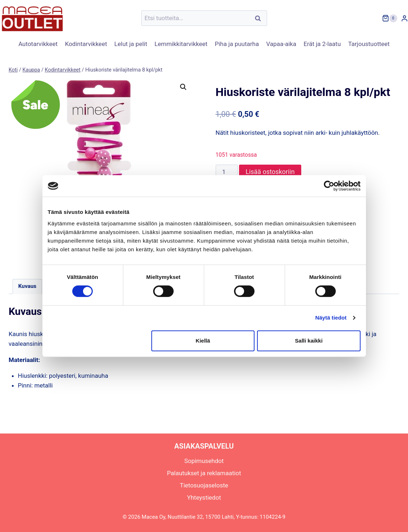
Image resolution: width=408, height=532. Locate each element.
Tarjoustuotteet (369, 44)
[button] (183, 87)
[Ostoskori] (390, 18)
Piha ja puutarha (237, 44)
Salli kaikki (309, 341)
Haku (260, 18)
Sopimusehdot (204, 461)
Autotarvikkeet (38, 44)
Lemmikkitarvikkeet (181, 44)
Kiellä (203, 341)
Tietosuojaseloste (204, 485)
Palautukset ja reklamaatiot (204, 473)
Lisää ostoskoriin (270, 172)
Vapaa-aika (281, 44)
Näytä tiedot (331, 318)
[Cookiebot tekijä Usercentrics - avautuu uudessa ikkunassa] (329, 186)
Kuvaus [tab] (27, 286)
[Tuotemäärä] (227, 172)
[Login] (404, 18)
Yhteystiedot (204, 497)
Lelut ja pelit (131, 44)
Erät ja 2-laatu (322, 44)
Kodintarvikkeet (86, 44)
